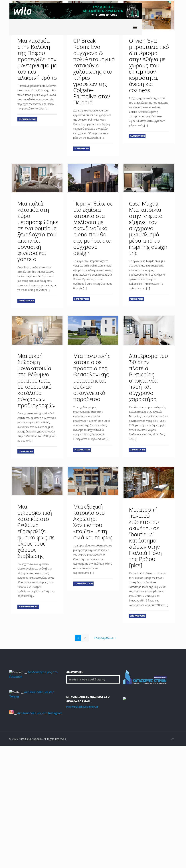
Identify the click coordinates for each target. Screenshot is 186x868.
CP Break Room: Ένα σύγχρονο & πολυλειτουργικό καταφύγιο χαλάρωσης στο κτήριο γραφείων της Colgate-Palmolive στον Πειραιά (94, 71)
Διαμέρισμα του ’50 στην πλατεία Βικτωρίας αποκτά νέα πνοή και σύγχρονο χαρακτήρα (148, 377)
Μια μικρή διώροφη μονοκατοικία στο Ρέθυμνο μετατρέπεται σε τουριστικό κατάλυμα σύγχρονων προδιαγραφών (36, 380)
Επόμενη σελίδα (106, 638)
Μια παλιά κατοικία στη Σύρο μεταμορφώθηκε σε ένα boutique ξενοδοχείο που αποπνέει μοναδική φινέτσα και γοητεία (38, 231)
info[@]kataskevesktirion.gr (82, 707)
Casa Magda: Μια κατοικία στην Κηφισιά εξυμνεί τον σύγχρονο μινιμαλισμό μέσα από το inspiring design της (148, 228)
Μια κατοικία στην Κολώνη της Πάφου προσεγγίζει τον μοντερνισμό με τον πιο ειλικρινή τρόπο (37, 59)
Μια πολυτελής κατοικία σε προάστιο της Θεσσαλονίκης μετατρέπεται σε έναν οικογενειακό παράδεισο (92, 377)
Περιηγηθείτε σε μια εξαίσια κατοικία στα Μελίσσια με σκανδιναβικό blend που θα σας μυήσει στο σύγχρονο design (93, 228)
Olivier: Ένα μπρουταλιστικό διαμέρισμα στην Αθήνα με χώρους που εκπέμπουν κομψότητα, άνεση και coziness (149, 65)
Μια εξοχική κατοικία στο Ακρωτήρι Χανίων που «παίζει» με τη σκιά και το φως (93, 522)
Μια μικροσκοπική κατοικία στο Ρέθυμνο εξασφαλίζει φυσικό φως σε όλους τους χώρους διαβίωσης (36, 531)
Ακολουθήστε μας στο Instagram (40, 713)
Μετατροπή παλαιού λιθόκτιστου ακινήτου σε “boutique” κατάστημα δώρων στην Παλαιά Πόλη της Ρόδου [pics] (145, 537)
